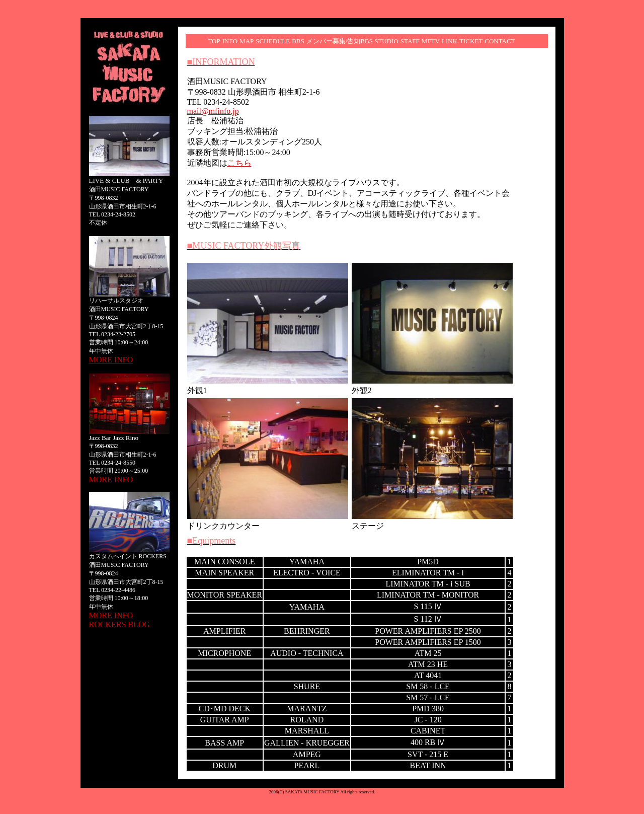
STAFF (410, 41)
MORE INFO (111, 360)
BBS (298, 41)
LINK (450, 41)
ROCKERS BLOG (119, 624)
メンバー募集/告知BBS (340, 41)
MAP (247, 41)
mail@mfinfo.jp (213, 111)
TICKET (471, 41)
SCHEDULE (273, 41)
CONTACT (500, 41)
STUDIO (386, 41)
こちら (239, 163)
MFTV (431, 41)
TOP (214, 41)
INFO (230, 41)
